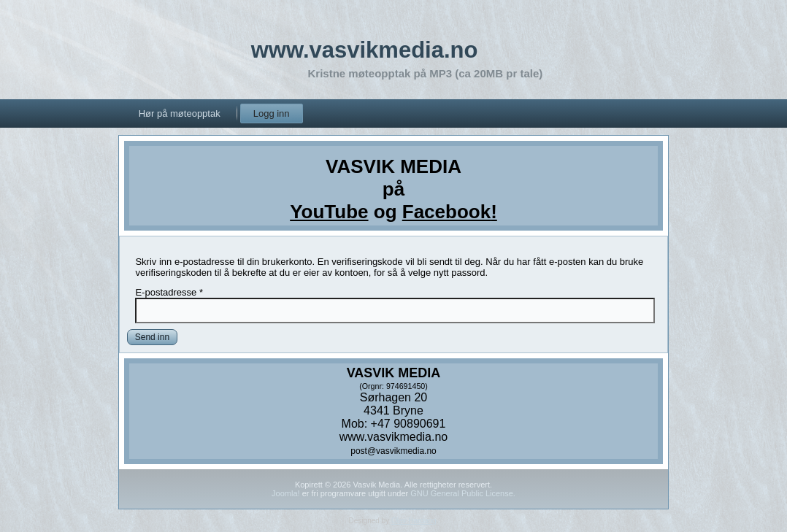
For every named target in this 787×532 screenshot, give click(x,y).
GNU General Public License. (463, 493)
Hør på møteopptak (180, 113)
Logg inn (272, 113)
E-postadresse (169, 292)
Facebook (446, 212)
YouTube (329, 212)
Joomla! (286, 493)
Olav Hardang (414, 521)
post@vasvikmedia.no (393, 451)
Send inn (152, 337)
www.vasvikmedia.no (365, 50)
